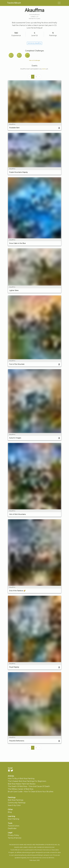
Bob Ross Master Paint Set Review (22, 784)
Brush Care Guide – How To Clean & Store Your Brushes (31, 792)
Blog (10, 812)
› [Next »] (39, 77)
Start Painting (14, 819)
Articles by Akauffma (34, 43)
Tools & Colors (14, 826)
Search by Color (14, 805)
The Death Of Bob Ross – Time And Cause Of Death (29, 786)
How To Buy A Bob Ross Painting (21, 779)
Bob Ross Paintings (16, 800)
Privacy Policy (13, 835)
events (44, 69)
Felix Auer (33, 860)
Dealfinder (12, 828)
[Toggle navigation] (59, 3)
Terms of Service (15, 838)
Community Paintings (17, 803)
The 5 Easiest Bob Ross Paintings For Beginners (27, 781)
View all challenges (34, 60)
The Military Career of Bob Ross (21, 789)
